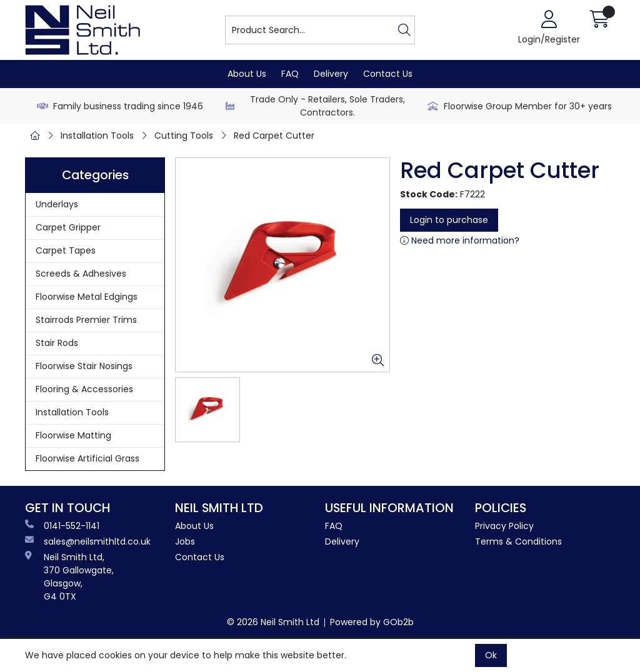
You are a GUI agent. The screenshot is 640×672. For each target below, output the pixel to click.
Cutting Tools (184, 136)
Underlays (57, 204)
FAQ (290, 74)
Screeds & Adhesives (81, 274)
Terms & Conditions (518, 541)
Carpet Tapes (66, 250)
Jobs (185, 541)
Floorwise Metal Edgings (87, 297)
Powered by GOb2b (372, 622)
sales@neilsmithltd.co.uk (88, 541)
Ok (491, 655)
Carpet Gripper (68, 227)
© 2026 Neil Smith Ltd (273, 622)
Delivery (331, 74)
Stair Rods (57, 343)
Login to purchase (449, 220)
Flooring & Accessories (84, 389)
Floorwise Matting (73, 435)
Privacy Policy (504, 526)
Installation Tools (97, 136)
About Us (247, 74)
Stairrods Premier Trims (86, 320)
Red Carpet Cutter (274, 136)
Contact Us (388, 74)
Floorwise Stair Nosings (84, 366)
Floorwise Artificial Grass (87, 458)
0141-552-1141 (62, 526)
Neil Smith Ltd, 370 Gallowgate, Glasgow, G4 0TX (69, 577)
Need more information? (460, 240)
